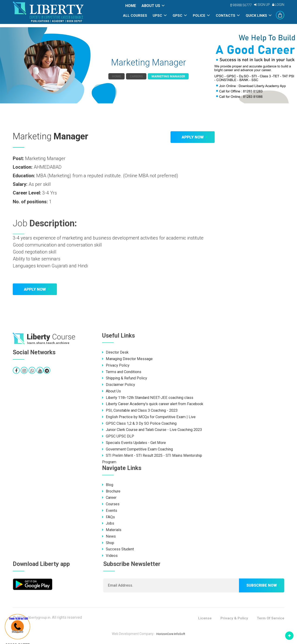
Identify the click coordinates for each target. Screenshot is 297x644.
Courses (111, 503)
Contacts (226, 16)
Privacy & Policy (232, 616)
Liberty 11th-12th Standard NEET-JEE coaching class (150, 397)
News (109, 535)
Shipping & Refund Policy (126, 378)
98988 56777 (241, 5)
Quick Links (256, 16)
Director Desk (116, 352)
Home (131, 6)
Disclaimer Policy (119, 384)
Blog (108, 483)
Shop (108, 541)
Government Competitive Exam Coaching (140, 448)
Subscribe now (262, 584)
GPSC (178, 16)
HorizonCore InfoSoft (171, 632)
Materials (112, 528)
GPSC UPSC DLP (118, 435)
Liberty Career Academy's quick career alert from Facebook (155, 403)
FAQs (109, 516)
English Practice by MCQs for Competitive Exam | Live (150, 416)
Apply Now (193, 137)
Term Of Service (270, 616)
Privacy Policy (116, 365)
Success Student (119, 547)
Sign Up (262, 5)
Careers (136, 76)
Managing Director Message (129, 359)
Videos (110, 554)
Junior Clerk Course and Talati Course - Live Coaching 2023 (156, 429)
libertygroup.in (40, 616)
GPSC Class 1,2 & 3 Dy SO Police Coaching (141, 423)
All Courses (135, 16)
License (202, 616)
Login (278, 5)
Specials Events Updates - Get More (135, 442)
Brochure (112, 490)
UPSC (157, 16)
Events (110, 509)
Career (110, 496)
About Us (151, 6)
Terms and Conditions (123, 371)
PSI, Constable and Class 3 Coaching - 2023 (142, 410)
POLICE (199, 16)
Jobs (108, 522)
